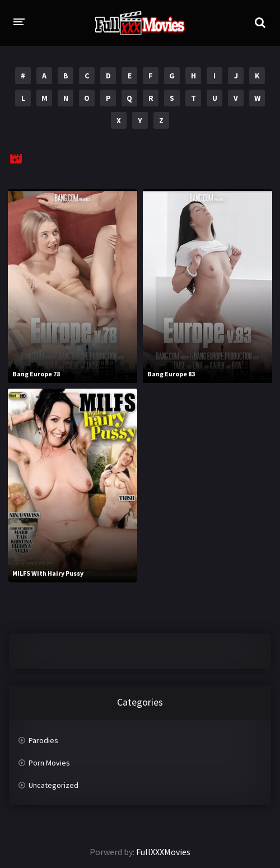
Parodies (43, 740)
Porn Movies (49, 763)
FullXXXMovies (163, 852)
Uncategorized (53, 785)
